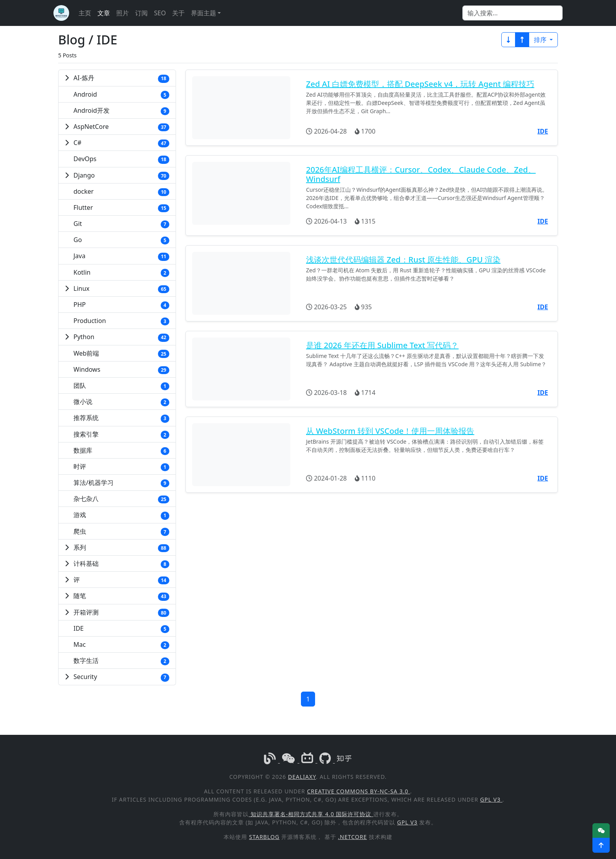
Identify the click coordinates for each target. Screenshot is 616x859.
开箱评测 (86, 612)
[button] (601, 845)
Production (90, 321)
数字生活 (86, 661)
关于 (178, 13)
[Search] (512, 13)
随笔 (80, 596)
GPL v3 (491, 799)
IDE (79, 628)
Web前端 (86, 353)
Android (85, 94)
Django (84, 175)
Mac (80, 644)
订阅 (141, 13)
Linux (82, 288)
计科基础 (86, 563)
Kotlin (82, 272)
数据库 (83, 450)
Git (78, 224)
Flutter (83, 207)
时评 (80, 466)
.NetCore (352, 837)
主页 (85, 13)
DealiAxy (302, 777)
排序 (541, 40)
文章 (104, 13)
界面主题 (203, 13)
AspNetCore (91, 127)
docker (83, 191)
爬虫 (80, 531)
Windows (87, 369)
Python (84, 337)
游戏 (80, 515)
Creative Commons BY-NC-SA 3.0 (358, 791)
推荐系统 (86, 418)
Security (85, 677)
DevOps (85, 159)
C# (77, 143)
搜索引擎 (86, 434)
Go (78, 240)
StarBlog (264, 837)
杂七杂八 (86, 499)
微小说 (83, 402)
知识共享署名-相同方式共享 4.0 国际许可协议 (311, 814)
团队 (80, 385)
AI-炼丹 (84, 78)
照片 (123, 13)
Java (79, 256)
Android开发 (92, 110)
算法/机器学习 (93, 483)
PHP (80, 305)
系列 (80, 547)
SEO (160, 13)
